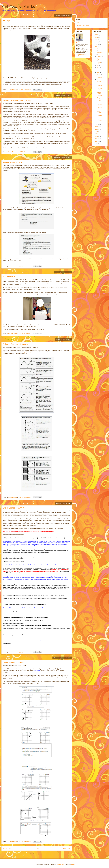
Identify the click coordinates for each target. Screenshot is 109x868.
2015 (97, 44)
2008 (97, 136)
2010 (97, 132)
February (99, 77)
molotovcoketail (61, 865)
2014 (97, 47)
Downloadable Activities (82, 25)
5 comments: (28, 652)
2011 (97, 129)
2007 (97, 139)
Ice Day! (6, 20)
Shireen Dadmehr (83, 42)
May (98, 70)
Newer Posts (7, 848)
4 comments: (28, 334)
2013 (97, 124)
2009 (97, 134)
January (99, 79)
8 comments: (28, 497)
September (100, 59)
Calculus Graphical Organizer (15, 344)
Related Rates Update (12, 162)
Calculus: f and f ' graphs (13, 663)
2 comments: (28, 90)
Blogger (73, 865)
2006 (97, 141)
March (99, 75)
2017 (97, 40)
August (99, 63)
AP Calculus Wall (10, 277)
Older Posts (67, 848)
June (98, 68)
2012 (97, 127)
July (98, 65)
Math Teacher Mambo (18, 6)
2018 (97, 37)
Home (37, 848)
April (98, 72)
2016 (97, 42)
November (100, 53)
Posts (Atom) (40, 854)
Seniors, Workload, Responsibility (17, 100)
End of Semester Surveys (14, 508)
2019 (97, 35)
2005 (97, 143)
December (100, 49)
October (99, 57)
